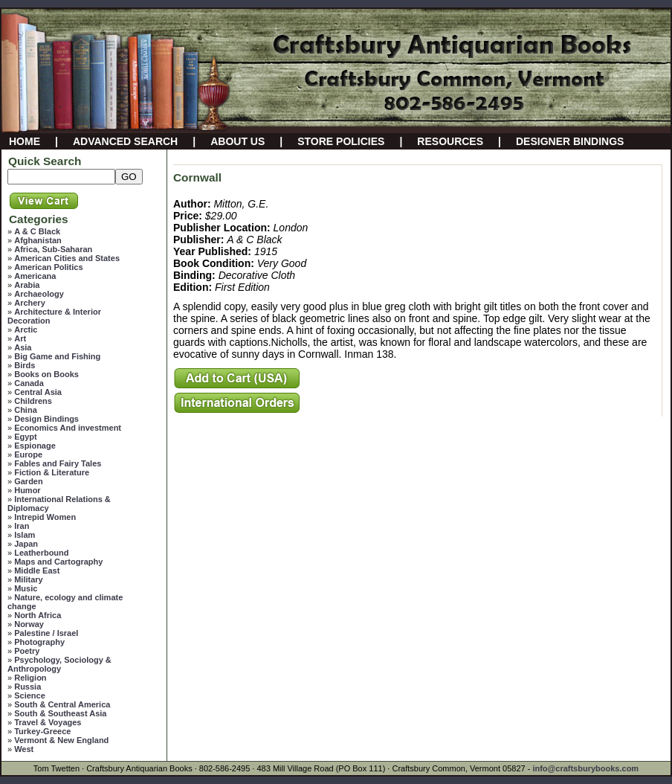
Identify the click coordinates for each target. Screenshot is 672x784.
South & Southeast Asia (60, 713)
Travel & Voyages (48, 722)
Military (29, 579)
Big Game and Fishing (57, 356)
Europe (28, 454)
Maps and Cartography (58, 562)
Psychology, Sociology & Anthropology (59, 664)
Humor (27, 490)
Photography (39, 642)
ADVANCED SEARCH (125, 141)
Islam (25, 535)
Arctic (26, 330)
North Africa (38, 615)
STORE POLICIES (341, 141)
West (24, 749)
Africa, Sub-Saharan (53, 249)
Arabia (27, 285)
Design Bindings (46, 419)
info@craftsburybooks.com (585, 768)
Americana (35, 276)
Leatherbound (41, 553)
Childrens (33, 401)
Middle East (37, 571)
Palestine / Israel (46, 633)
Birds (25, 365)
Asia (23, 347)
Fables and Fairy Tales (58, 463)
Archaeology (39, 294)
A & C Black (37, 231)
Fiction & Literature (52, 472)
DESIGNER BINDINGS (570, 141)
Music (26, 588)
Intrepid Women (45, 517)
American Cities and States (67, 258)
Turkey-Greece (42, 731)
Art (20, 338)
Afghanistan (38, 240)
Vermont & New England (61, 740)
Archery (30, 303)
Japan (26, 544)
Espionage (35, 446)
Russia (28, 687)
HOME (25, 141)
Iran (22, 526)
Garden (29, 481)
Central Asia (38, 392)
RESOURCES (450, 141)
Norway (29, 624)
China (26, 410)
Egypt (26, 437)
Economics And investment (68, 428)
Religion (30, 678)
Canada (29, 383)
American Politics (48, 267)
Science (30, 695)
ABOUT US (238, 141)
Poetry (27, 651)
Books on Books (46, 374)
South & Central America (62, 704)
